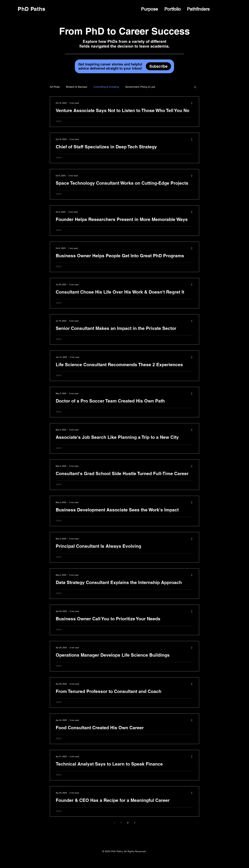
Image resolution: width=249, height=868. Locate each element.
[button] (195, 87)
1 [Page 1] (121, 823)
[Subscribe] (158, 66)
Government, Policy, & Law (140, 87)
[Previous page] (114, 823)
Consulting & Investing (106, 87)
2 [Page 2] (128, 823)
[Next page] (135, 823)
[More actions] (193, 103)
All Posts (55, 87)
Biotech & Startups (77, 87)
